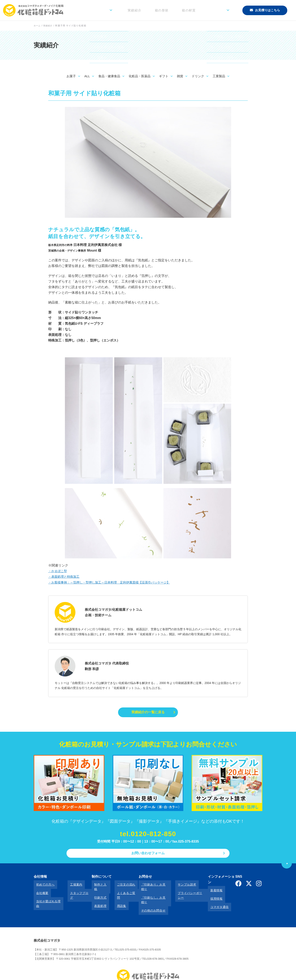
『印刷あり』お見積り (149, 886)
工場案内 (71, 886)
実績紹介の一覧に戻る (148, 713)
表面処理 (96, 898)
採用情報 (208, 892)
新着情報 (208, 886)
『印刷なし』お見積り (149, 892)
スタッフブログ (76, 892)
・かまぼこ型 (58, 571)
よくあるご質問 (120, 892)
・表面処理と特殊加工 (65, 577)
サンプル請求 (178, 886)
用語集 (114, 898)
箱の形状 (177, 10)
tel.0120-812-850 (148, 835)
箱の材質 (200, 10)
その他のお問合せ (146, 898)
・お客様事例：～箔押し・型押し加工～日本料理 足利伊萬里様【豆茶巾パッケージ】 (113, 582)
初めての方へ (43, 886)
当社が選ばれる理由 (47, 898)
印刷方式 (96, 892)
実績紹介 (155, 10)
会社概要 (40, 892)
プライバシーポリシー (184, 892)
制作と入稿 (97, 886)
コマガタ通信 (211, 898)
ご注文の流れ (118, 886)
